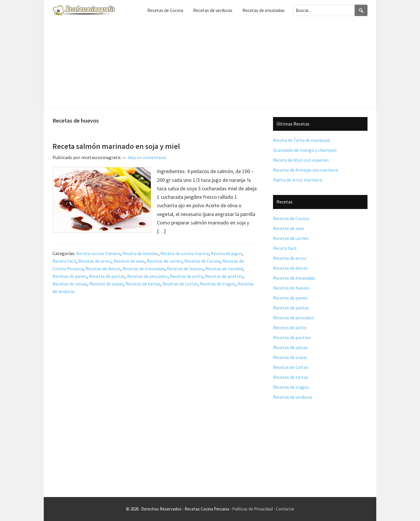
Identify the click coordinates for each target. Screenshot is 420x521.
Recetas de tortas (180, 284)
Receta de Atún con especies (301, 160)
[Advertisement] (210, 64)
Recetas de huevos (185, 269)
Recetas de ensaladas (144, 269)
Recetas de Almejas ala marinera (305, 170)
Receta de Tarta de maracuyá (302, 140)
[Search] (361, 10)
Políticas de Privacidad (252, 509)
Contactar (285, 509)
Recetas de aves (129, 261)
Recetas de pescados (147, 276)
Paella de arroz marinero (298, 180)
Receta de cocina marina (185, 253)
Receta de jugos (226, 253)
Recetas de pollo (186, 276)
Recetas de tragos (218, 284)
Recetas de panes (70, 276)
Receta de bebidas (140, 253)
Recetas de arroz (95, 261)
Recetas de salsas (70, 284)
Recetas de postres (224, 276)
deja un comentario (147, 157)
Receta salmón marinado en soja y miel (116, 146)
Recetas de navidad (224, 269)
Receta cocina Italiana (98, 253)
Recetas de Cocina (202, 261)
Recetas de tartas (143, 284)
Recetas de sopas (106, 284)
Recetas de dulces (103, 269)
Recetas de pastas (107, 276)
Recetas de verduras (293, 397)
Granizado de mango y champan (305, 150)
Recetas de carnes (164, 261)
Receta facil (64, 261)
